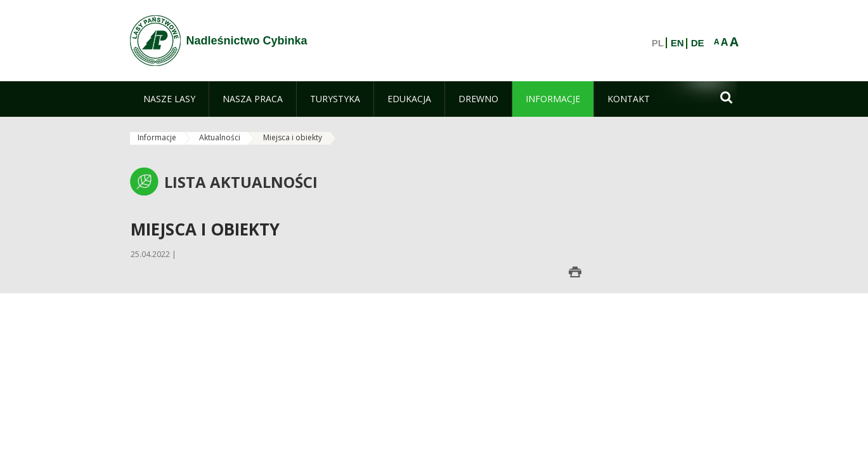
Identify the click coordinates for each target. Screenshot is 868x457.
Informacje (157, 137)
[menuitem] (169, 99)
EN (677, 43)
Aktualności (220, 137)
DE (698, 43)
